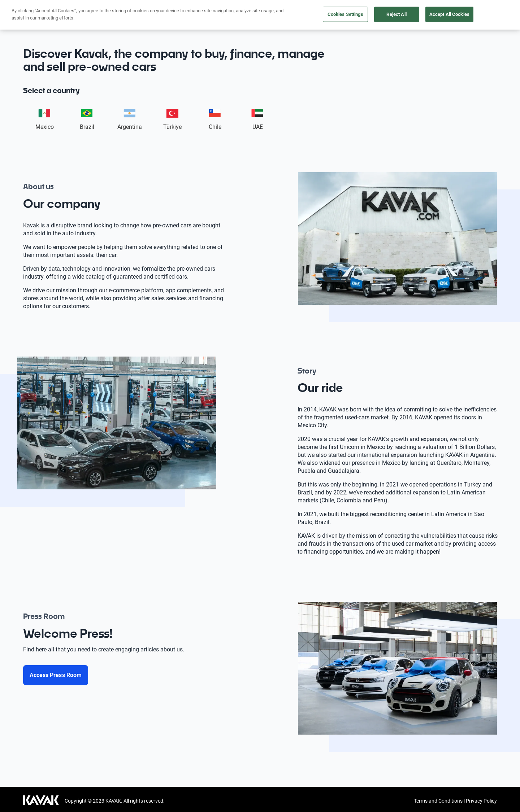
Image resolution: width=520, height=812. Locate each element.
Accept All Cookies (449, 14)
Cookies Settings (345, 14)
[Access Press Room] (56, 675)
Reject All (396, 14)
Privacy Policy (481, 801)
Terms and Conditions (438, 801)
